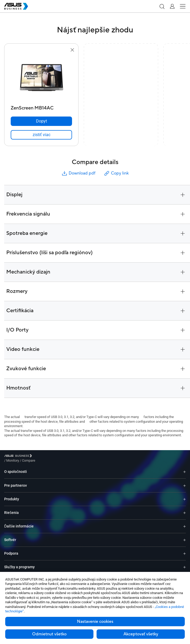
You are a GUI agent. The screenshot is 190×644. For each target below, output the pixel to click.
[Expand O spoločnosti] (185, 468)
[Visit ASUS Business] (19, 457)
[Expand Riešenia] (185, 509)
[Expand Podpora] (185, 550)
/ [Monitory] (41, 457)
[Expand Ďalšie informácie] (185, 522)
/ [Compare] (57, 457)
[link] (41, 135)
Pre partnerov (16, 481)
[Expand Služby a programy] (185, 563)
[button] (162, 6)
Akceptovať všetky (141, 634)
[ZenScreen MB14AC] (41, 107)
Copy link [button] (116, 173)
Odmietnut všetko (49, 634)
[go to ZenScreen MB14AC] (41, 78)
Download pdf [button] (78, 173)
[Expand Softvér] (185, 536)
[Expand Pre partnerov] (185, 481)
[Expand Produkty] (185, 495)
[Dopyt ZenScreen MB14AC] (41, 121)
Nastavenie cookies (95, 622)
